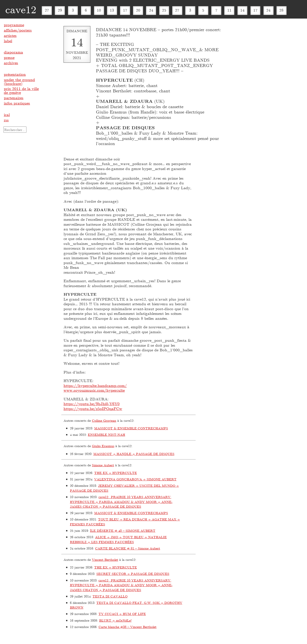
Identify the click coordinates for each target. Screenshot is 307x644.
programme (14, 25)
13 (112, 10)
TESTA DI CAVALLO (110, 596)
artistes (10, 35)
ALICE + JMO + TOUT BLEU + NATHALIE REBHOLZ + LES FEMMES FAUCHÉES (118, 539)
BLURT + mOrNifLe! (115, 620)
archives (11, 63)
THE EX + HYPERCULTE (116, 473)
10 (99, 10)
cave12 (21, 9)
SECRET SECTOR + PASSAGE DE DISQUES (133, 574)
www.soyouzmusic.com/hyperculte (94, 390)
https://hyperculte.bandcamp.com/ (95, 385)
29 (60, 10)
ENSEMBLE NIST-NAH (106, 435)
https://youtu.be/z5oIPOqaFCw (93, 408)
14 (242, 10)
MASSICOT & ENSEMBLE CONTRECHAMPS (131, 428)
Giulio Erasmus (103, 446)
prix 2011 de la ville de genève (21, 90)
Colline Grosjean (104, 420)
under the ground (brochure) (19, 81)
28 (281, 10)
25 (164, 10)
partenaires (14, 98)
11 (229, 10)
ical (7, 115)
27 (47, 10)
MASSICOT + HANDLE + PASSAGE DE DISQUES (134, 454)
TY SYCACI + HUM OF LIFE (122, 614)
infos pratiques (17, 103)
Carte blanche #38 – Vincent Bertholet (127, 627)
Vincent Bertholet (105, 560)
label (8, 41)
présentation (15, 74)
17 (125, 10)
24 (151, 10)
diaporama (13, 52)
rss (6, 120)
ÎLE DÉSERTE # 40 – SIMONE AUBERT (123, 531)
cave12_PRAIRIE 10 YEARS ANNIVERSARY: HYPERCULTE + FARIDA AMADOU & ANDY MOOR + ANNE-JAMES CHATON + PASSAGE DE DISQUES (121, 502)
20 (138, 10)
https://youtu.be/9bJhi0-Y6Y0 (92, 404)
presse (9, 57)
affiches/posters (18, 30)
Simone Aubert (103, 465)
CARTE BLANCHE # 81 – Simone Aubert (128, 548)
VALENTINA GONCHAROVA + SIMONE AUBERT (135, 479)
